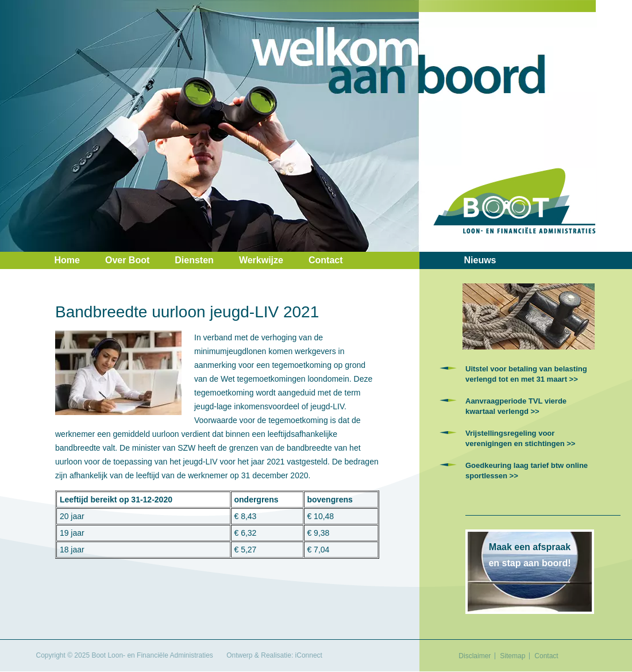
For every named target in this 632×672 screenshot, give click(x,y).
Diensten (194, 260)
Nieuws (480, 260)
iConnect (309, 655)
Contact (326, 260)
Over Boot (127, 260)
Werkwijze (261, 260)
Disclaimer (475, 656)
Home (67, 260)
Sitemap (512, 656)
